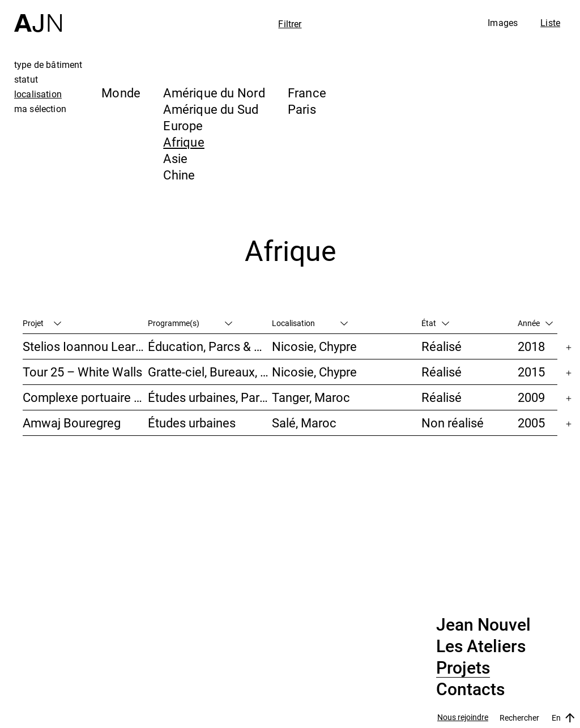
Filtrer (290, 24)
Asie (175, 158)
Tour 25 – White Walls (82, 372)
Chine (179, 175)
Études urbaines (192, 423)
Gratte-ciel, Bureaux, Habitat (210, 372)
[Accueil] (38, 16)
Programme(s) (190, 323)
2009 (531, 397)
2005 (531, 423)
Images (503, 23)
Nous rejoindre (463, 718)
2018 (531, 346)
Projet (42, 323)
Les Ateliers (481, 646)
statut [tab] (26, 79)
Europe (183, 125)
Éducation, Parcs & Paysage (210, 346)
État (435, 323)
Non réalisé (453, 423)
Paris (302, 109)
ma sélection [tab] (40, 109)
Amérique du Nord (214, 93)
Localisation (310, 323)
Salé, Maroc (304, 423)
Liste (550, 23)
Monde (121, 93)
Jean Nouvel (483, 625)
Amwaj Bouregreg (72, 423)
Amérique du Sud (211, 109)
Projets (463, 668)
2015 (531, 372)
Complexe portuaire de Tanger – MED (85, 397)
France (307, 93)
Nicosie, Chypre (314, 346)
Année (535, 323)
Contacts (470, 690)
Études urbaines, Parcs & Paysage (210, 397)
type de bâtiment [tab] (48, 65)
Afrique (184, 142)
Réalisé (442, 346)
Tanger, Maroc (311, 397)
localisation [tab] (38, 94)
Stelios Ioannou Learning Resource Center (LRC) (85, 346)
